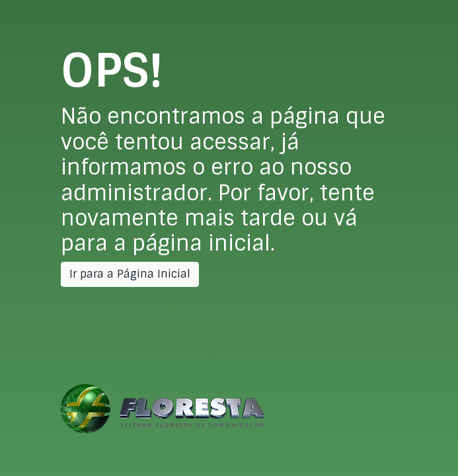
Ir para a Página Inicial (130, 274)
